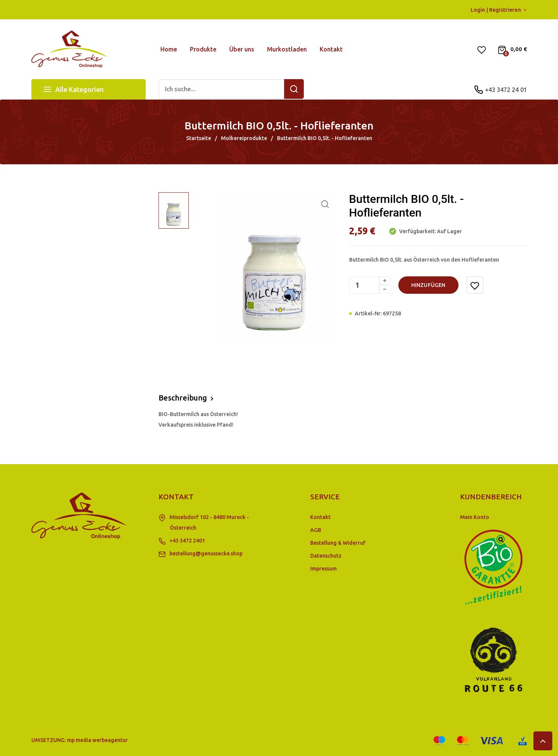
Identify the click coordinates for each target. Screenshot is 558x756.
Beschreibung (183, 398)
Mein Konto (475, 517)
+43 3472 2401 (187, 541)
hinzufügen (428, 285)
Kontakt (320, 517)
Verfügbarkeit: (417, 231)
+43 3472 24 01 (506, 90)
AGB (316, 530)
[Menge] (370, 285)
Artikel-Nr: (368, 313)
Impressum (323, 569)
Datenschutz (326, 556)
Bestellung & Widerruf (338, 543)
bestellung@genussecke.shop (206, 553)
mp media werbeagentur (97, 740)
